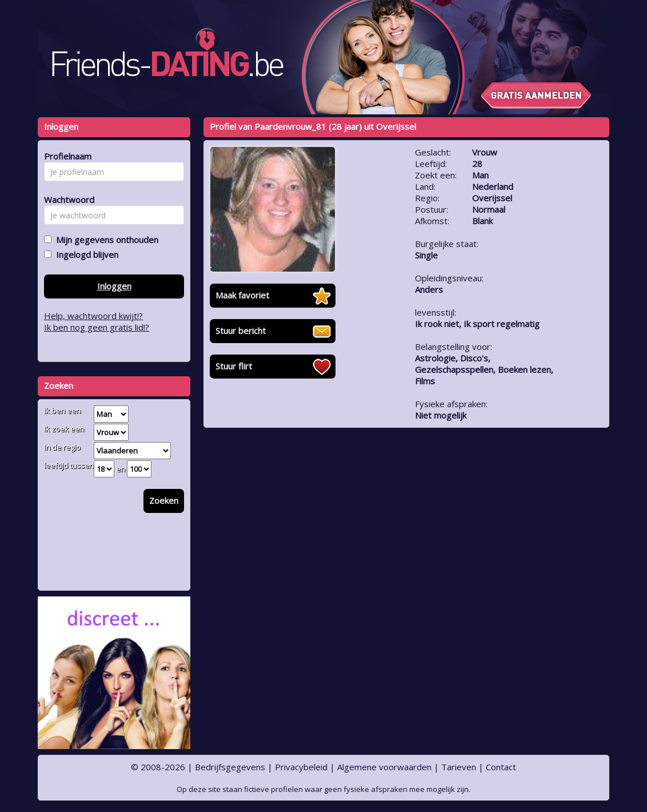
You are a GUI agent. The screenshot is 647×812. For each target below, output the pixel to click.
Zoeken (164, 500)
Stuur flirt (234, 366)
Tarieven (459, 767)
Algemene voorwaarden (384, 767)
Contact (501, 767)
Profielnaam (66, 156)
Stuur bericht (241, 331)
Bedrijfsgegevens (230, 767)
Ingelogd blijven (85, 254)
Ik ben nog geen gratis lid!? (97, 327)
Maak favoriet (242, 295)
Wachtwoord (66, 200)
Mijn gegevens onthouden (105, 240)
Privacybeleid (301, 767)
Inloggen (114, 286)
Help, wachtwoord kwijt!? (93, 316)
